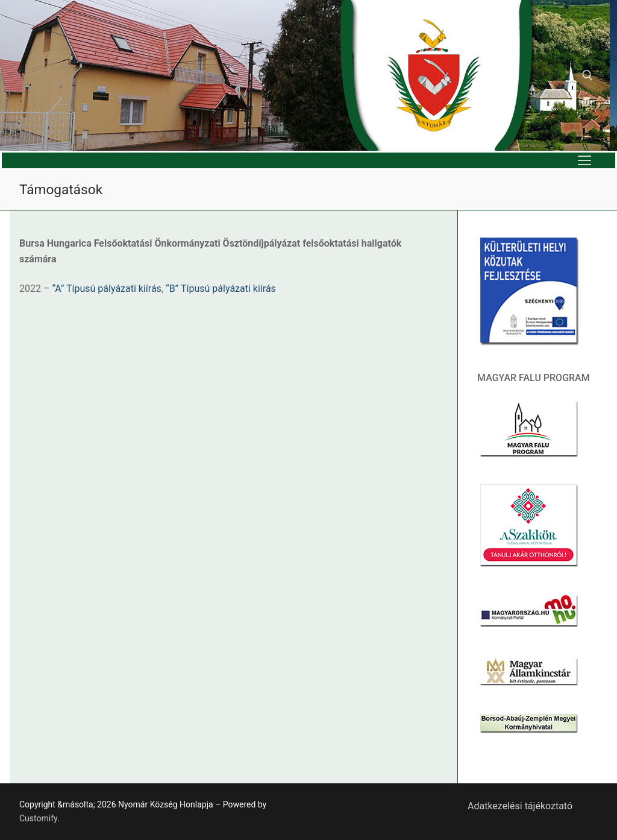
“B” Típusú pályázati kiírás (221, 289)
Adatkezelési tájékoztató (520, 806)
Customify (38, 818)
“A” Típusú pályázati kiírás (106, 289)
